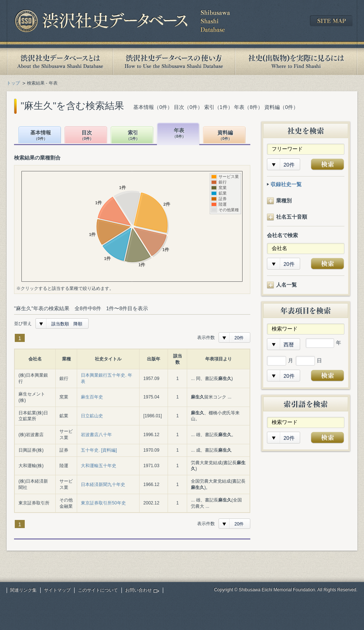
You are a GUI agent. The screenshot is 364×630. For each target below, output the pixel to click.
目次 (87, 136)
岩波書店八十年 (96, 435)
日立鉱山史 (92, 416)
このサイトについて (98, 590)
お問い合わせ (138, 590)
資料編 (225, 136)
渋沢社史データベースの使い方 (174, 61)
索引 (133, 136)
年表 (179, 133)
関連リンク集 (23, 590)
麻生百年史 (92, 397)
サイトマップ (57, 590)
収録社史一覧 (286, 184)
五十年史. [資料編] (99, 450)
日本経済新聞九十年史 (103, 485)
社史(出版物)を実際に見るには (296, 61)
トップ (13, 83)
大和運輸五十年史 (99, 466)
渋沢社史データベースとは (60, 61)
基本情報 (41, 136)
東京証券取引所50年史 (103, 503)
